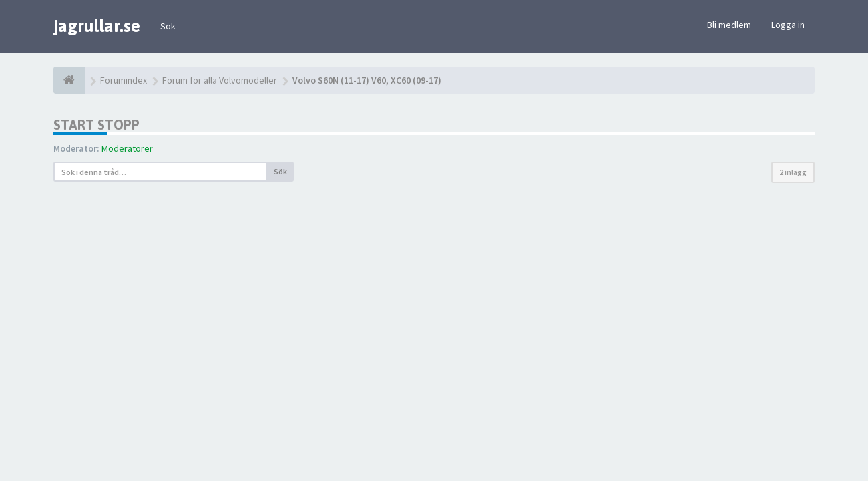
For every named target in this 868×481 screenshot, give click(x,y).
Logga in (788, 25)
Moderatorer (127, 148)
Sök (168, 26)
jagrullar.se (97, 26)
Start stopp (96, 125)
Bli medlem (729, 25)
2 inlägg (793, 172)
